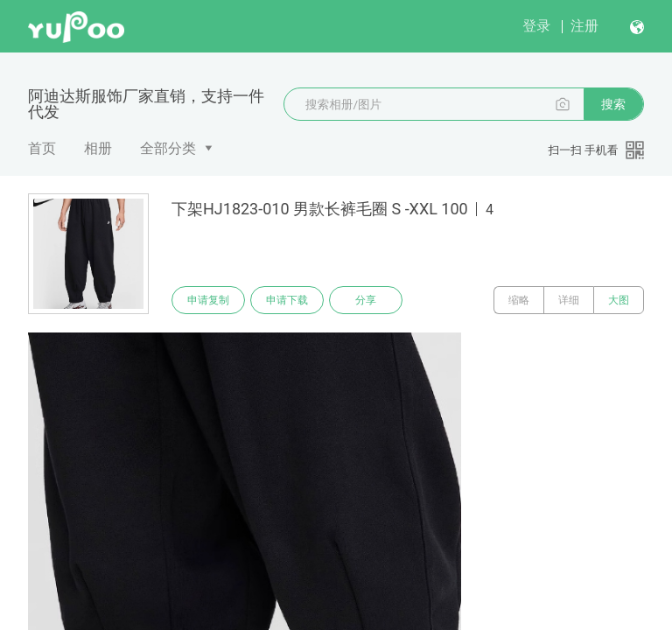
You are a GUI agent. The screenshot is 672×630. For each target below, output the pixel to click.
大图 (619, 300)
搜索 (613, 104)
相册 (98, 148)
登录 (536, 26)
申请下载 (287, 300)
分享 (366, 300)
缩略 (519, 300)
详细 (569, 300)
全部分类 (168, 148)
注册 (584, 26)
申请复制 (208, 300)
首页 (42, 148)
